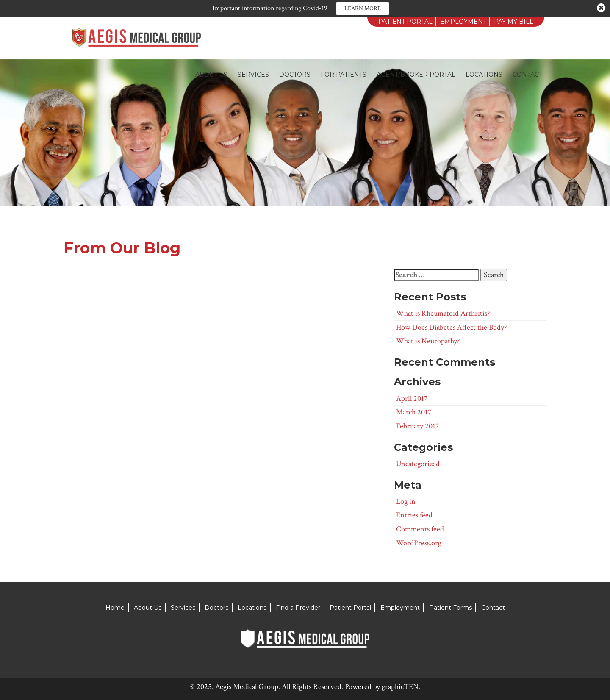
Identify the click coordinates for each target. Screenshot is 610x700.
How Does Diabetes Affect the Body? (451, 327)
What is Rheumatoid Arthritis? (443, 313)
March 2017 (414, 412)
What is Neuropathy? (428, 341)
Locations (484, 75)
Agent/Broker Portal (416, 75)
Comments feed (420, 529)
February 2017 (417, 426)
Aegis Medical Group (247, 687)
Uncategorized (418, 464)
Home (115, 608)
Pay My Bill (514, 22)
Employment (463, 22)
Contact (527, 75)
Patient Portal (405, 22)
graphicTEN (400, 687)
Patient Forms (451, 608)
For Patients (344, 75)
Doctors (295, 75)
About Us (211, 75)
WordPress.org (419, 543)
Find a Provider (298, 608)
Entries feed (414, 515)
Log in (406, 501)
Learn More (363, 8)
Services (253, 75)
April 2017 (412, 399)
